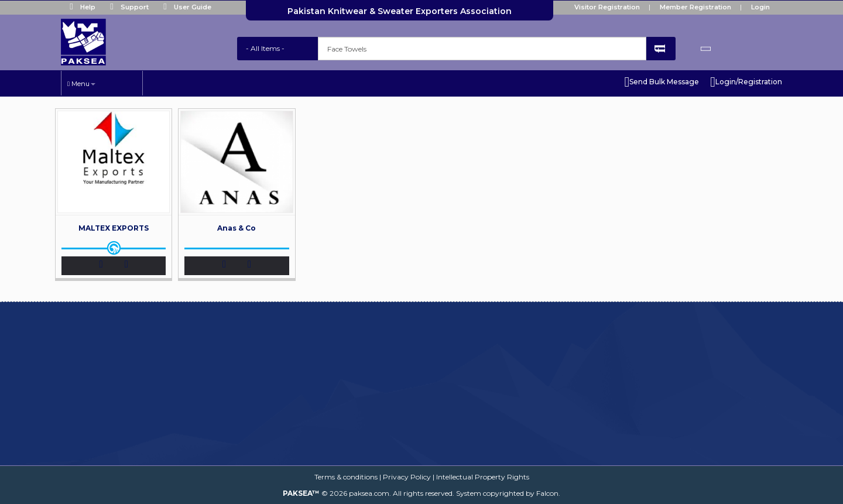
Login (760, 7)
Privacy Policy (407, 477)
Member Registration (695, 7)
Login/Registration (746, 82)
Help (80, 7)
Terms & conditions (346, 477)
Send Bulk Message (662, 82)
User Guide (185, 7)
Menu (81, 84)
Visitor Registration (607, 7)
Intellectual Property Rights (483, 477)
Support (127, 7)
